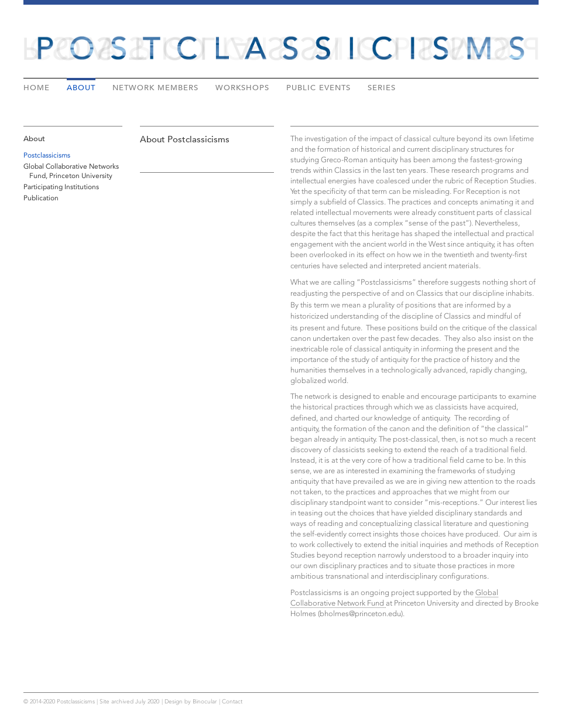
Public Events (318, 87)
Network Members (155, 87)
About (81, 87)
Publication (41, 198)
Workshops (242, 87)
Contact (232, 702)
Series (382, 87)
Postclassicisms (47, 155)
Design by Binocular (191, 702)
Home (37, 87)
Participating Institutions (61, 187)
